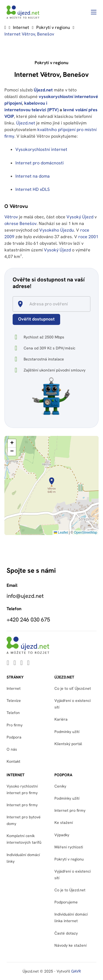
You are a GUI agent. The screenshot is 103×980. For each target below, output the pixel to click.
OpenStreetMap (86, 533)
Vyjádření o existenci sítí (73, 704)
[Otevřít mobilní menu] (94, 12)
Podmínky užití (67, 732)
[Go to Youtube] (15, 663)
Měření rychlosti (69, 847)
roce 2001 (88, 237)
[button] (52, 481)
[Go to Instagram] (28, 663)
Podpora (14, 737)
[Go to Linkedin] (8, 663)
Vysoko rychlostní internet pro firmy (22, 789)
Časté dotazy (66, 933)
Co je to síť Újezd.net (73, 688)
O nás (12, 749)
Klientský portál (68, 744)
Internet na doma (33, 176)
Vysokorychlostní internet (41, 149)
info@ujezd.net (25, 596)
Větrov (11, 217)
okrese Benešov (20, 223)
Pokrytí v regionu (53, 27)
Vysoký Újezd (80, 217)
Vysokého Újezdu (57, 230)
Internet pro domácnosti (40, 163)
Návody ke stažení (70, 945)
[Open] (88, 304)
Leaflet (61, 533)
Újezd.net (43, 90)
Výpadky (62, 835)
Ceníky (60, 786)
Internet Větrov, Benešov (29, 34)
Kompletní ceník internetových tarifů (24, 839)
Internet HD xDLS (33, 189)
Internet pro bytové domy (24, 820)
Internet (21, 27)
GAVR (76, 971)
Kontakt (13, 761)
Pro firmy (15, 725)
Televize (14, 701)
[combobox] (54, 304)
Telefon (13, 713)
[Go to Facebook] (22, 663)
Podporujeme (66, 902)
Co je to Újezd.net (70, 890)
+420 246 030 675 (28, 620)
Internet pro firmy (22, 805)
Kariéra (61, 719)
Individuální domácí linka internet (71, 917)
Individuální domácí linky (23, 858)
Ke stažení (64, 822)
